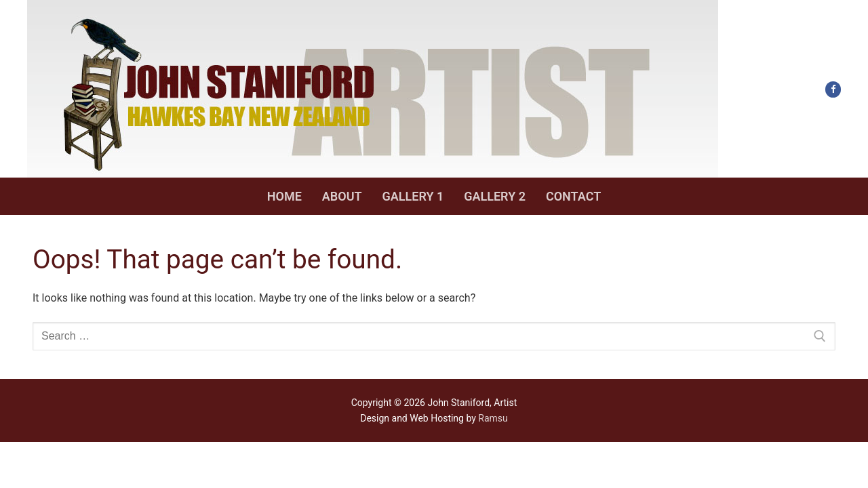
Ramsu (493, 418)
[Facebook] (833, 89)
